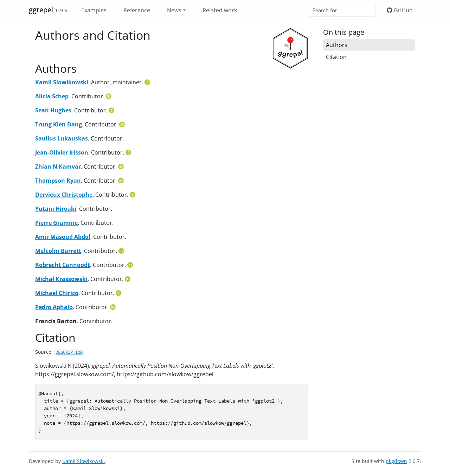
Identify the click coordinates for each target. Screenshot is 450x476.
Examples (94, 10)
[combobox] (342, 10)
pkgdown (396, 461)
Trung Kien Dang (59, 124)
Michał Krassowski (61, 279)
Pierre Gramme (56, 223)
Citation (336, 57)
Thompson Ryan (58, 181)
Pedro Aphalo (54, 307)
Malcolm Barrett (58, 251)
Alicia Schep (52, 96)
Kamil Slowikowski (62, 82)
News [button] (174, 10)
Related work (220, 10)
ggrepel (41, 10)
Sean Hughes (53, 110)
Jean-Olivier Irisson (62, 152)
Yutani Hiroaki (56, 209)
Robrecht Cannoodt (63, 265)
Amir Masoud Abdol (63, 237)
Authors (337, 45)
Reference (137, 10)
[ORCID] (148, 82)
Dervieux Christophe (64, 195)
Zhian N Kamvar (58, 167)
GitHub (400, 10)
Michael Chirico (57, 293)
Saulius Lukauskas (62, 138)
